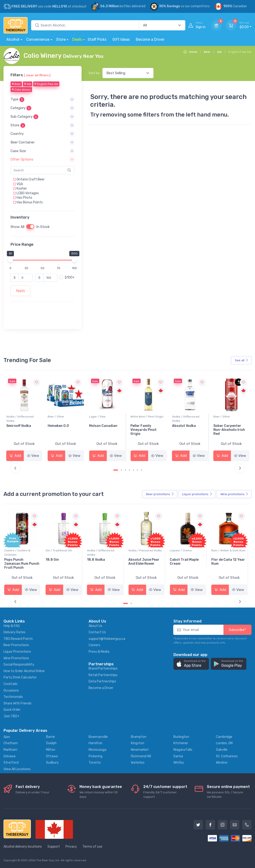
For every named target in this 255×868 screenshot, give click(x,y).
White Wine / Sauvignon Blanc (22, 419)
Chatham (11, 743)
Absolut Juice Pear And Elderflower (146, 562)
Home (190, 52)
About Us (95, 626)
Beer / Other (97, 417)
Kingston (138, 743)
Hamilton (95, 743)
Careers (94, 645)
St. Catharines (227, 756)
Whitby (179, 763)
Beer (207, 52)
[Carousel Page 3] (125, 470)
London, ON (224, 743)
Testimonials (13, 697)
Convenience (38, 39)
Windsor (222, 763)
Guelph (51, 743)
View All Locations (17, 769)
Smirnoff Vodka (60, 426)
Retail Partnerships (103, 675)
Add (15, 456)
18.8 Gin (54, 560)
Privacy (71, 847)
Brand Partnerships (103, 668)
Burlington (181, 737)
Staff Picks (97, 39)
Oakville (222, 750)
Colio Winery (21, 90)
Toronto (95, 763)
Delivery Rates (14, 632)
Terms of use (92, 847)
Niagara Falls (183, 750)
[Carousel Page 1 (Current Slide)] (116, 470)
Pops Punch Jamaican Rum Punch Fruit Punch (24, 564)
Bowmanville (98, 737)
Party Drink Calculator (20, 677)
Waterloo (138, 763)
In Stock (43, 227)
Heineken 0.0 (100, 426)
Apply (20, 291)
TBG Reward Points (18, 639)
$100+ (70, 277)
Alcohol (13, 39)
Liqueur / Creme (183, 550)
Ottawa (52, 756)
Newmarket (140, 750)
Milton (51, 750)
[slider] (11, 260)
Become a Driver (150, 39)
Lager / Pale (139, 417)
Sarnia (178, 756)
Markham (10, 750)
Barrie (50, 737)
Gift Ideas (121, 39)
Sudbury (52, 763)
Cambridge (224, 737)
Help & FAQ (12, 626)
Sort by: (95, 73)
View (33, 456)
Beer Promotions (16, 645)
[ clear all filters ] (37, 75)
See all (242, 360)
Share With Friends (18, 703)
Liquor (197, 494)
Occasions (11, 690)
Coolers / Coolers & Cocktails (19, 553)
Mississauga (97, 750)
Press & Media (99, 652)
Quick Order (12, 710)
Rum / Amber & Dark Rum (230, 550)
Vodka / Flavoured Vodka (147, 550)
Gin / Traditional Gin (61, 550)
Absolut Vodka (225, 426)
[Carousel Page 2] (121, 470)
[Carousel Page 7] (141, 470)
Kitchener (181, 743)
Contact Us (97, 632)
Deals (77, 39)
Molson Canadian (145, 426)
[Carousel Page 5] (133, 470)
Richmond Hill (141, 756)
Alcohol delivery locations (23, 847)
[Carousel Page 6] (137, 470)
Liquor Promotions (17, 652)
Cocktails (11, 684)
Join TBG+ (11, 716)
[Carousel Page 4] (129, 470)
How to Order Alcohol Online (24, 671)
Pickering (95, 756)
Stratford (11, 763)
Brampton (139, 737)
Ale (219, 52)
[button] (43, 99)
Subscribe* (237, 630)
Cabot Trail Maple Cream (186, 562)
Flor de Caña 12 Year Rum (230, 562)
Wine (234, 494)
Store (61, 39)
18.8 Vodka (98, 560)
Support (54, 847)
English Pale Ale (46, 84)
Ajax (7, 737)
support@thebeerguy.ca (107, 639)
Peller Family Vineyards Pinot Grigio (185, 430)
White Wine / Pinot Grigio (189, 417)
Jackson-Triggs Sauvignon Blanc (20, 428)
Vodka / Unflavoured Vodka (61, 419)
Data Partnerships (102, 681)
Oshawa (9, 756)
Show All (17, 227)
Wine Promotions (16, 658)
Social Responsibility (19, 665)
